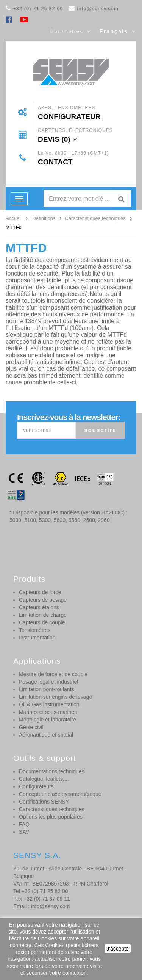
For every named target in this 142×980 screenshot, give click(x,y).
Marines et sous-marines (48, 712)
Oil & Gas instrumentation (49, 704)
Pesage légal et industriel (48, 682)
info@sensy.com (98, 9)
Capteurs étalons (39, 607)
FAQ (24, 824)
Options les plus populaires (51, 817)
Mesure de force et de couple (53, 674)
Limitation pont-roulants (47, 689)
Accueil (14, 218)
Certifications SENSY (44, 802)
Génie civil (31, 727)
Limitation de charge (43, 615)
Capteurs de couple (42, 622)
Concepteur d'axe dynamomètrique (60, 794)
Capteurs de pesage (43, 600)
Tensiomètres (35, 630)
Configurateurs (36, 786)
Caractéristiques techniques (52, 809)
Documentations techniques (52, 771)
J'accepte (118, 949)
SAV (24, 832)
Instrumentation (37, 638)
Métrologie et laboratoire (48, 720)
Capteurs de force (40, 592)
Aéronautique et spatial (46, 735)
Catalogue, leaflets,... (44, 779)
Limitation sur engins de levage (55, 697)
